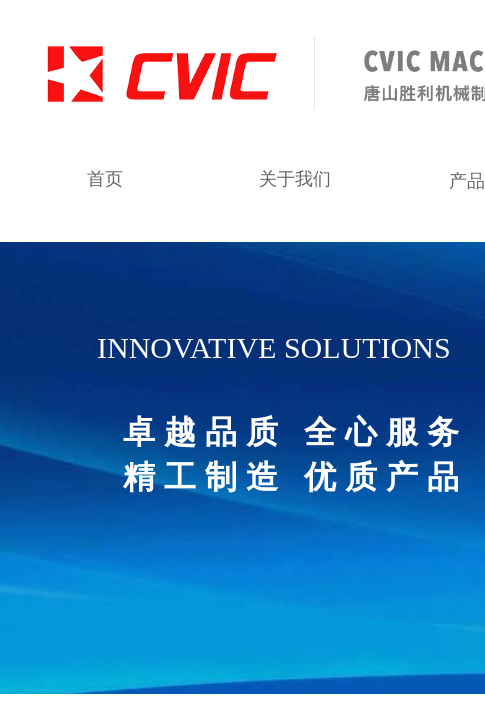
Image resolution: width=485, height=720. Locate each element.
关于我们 (295, 179)
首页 (105, 179)
